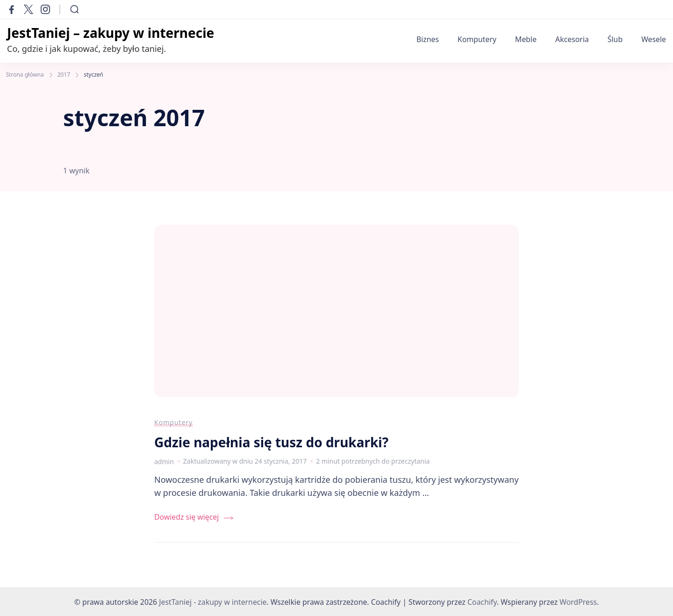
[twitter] (29, 9)
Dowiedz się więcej (186, 517)
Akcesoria (572, 39)
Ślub (615, 39)
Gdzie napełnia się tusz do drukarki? (271, 442)
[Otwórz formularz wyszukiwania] (75, 9)
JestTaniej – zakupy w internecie (111, 33)
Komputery (477, 39)
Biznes (428, 39)
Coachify (482, 602)
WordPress (578, 602)
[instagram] (45, 9)
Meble (526, 39)
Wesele (654, 39)
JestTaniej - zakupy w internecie (213, 602)
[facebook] (12, 9)
